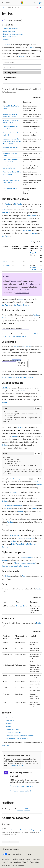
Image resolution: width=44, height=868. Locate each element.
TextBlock (9, 724)
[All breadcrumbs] (3, 8)
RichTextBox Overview (22, 305)
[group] (22, 258)
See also (6, 40)
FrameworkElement (22, 606)
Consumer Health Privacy (18, 862)
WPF (9, 7)
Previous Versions (18, 859)
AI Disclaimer (6, 859)
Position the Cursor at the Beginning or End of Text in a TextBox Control (12, 141)
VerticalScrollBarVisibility (14, 506)
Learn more (5, 745)
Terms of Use (34, 862)
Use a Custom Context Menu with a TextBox (17, 377)
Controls (17, 7)
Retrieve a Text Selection (10, 147)
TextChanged (15, 535)
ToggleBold (34, 253)
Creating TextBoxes (9, 31)
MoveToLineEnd (22, 290)
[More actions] (41, 8)
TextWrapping (15, 479)
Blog (28, 859)
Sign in (40, 3)
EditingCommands (22, 293)
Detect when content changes (13, 34)
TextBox (7, 45)
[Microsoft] (22, 3)
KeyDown (14, 541)
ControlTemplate (27, 557)
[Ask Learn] (37, 8)
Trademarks (5, 865)
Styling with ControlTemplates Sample (19, 735)
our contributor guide (15, 765)
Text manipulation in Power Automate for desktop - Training (21, 830)
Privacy (4, 862)
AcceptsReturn (15, 492)
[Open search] (35, 3)
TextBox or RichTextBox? (11, 29)
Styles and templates (10, 37)
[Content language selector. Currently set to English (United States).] (11, 849)
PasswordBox (10, 718)
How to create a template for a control (15, 566)
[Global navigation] (2, 3)
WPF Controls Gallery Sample (16, 738)
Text (24, 576)
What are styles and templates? (25, 563)
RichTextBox (19, 204)
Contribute (36, 859)
